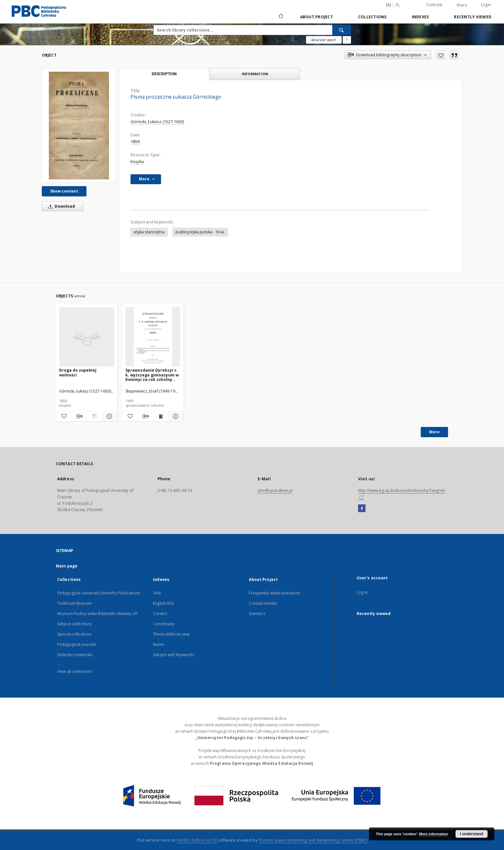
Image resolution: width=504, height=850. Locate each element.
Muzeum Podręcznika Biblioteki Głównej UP (97, 614)
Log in (362, 592)
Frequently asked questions (274, 593)
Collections (372, 17)
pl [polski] (398, 5)
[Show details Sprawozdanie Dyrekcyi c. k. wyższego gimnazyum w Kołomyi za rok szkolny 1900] (175, 416)
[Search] (342, 30)
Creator (160, 614)
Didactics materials (75, 655)
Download (60, 206)
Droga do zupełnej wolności (78, 372)
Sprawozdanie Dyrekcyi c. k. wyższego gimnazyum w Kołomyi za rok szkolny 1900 (152, 375)
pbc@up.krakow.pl (275, 490)
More (434, 432)
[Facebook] (362, 509)
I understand (472, 834)
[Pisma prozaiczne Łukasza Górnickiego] (79, 126)
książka (137, 162)
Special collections (74, 634)
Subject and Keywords (173, 655)
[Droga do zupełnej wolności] (87, 337)
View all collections (75, 671)
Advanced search (324, 40)
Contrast (434, 5)
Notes (159, 644)
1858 (135, 142)
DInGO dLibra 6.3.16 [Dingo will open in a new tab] (197, 840)
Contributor (164, 624)
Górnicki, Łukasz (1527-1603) (157, 122)
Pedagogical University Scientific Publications (99, 593)
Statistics (257, 614)
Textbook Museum (74, 603)
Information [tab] (255, 74)
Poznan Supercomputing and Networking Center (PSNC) (313, 840)
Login (486, 5)
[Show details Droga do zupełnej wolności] (109, 416)
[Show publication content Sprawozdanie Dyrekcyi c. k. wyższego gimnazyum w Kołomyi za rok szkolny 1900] (161, 416)
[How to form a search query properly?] (347, 40)
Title (157, 593)
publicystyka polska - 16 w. (200, 232)
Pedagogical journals (77, 644)
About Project (317, 17)
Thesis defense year (171, 634)
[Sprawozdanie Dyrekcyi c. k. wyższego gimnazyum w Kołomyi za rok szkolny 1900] (153, 337)
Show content (64, 191)
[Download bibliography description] (79, 416)
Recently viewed (473, 17)
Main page (67, 566)
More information (434, 834)
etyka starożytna (149, 232)
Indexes (420, 17)
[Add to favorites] (441, 55)
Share (462, 5)
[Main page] (280, 17)
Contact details (263, 603)
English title (163, 603)
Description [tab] (164, 74)
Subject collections (74, 624)
